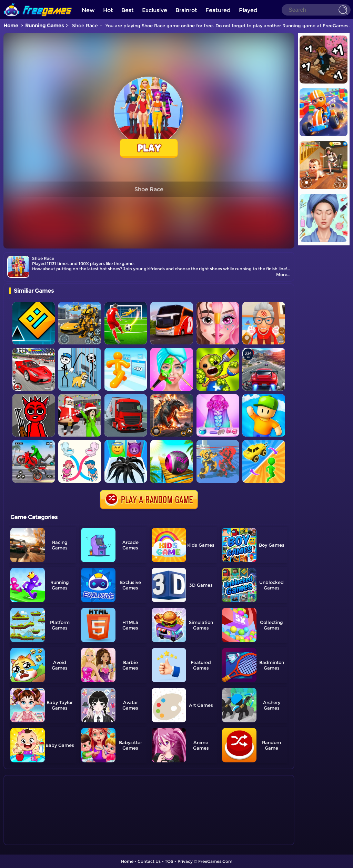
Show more (32, 840)
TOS (169, 861)
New (88, 10)
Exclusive (155, 10)
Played (248, 10)
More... (283, 275)
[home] (38, 3)
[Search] (316, 10)
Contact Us (149, 861)
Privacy (185, 861)
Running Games (44, 26)
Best (128, 10)
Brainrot (186, 10)
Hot (108, 10)
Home (11, 26)
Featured (218, 10)
